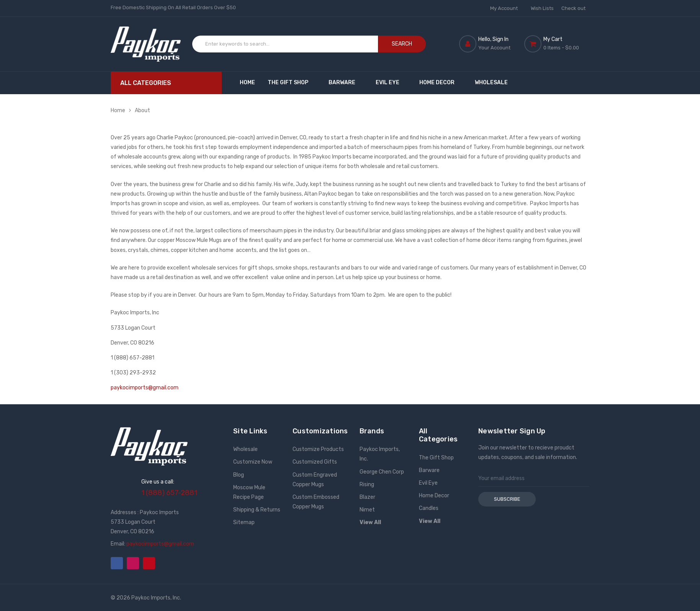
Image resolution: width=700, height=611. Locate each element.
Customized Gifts (315, 462)
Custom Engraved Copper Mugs (315, 480)
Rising (367, 484)
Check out (573, 8)
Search (402, 44)
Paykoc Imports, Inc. (380, 454)
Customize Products (318, 449)
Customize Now (253, 462)
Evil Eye (391, 83)
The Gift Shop (292, 83)
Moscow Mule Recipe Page (249, 492)
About (142, 110)
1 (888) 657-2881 (169, 493)
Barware (346, 83)
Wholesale (491, 83)
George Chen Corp (382, 472)
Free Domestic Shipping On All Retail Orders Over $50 (173, 7)
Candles (429, 508)
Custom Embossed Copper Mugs (316, 502)
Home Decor (441, 83)
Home (247, 83)
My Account (507, 8)
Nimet (367, 510)
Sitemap (244, 522)
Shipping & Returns (257, 510)
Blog (239, 475)
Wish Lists (542, 8)
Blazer (367, 497)
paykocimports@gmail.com (145, 388)
